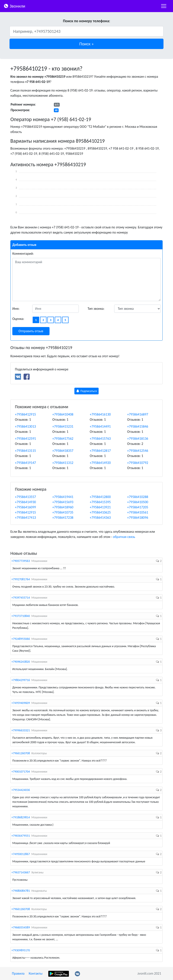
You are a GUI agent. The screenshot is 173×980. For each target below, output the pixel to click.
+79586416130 (100, 414)
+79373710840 (21, 616)
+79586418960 (63, 507)
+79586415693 (63, 502)
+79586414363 (100, 518)
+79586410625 (100, 512)
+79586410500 (138, 502)
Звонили (14, 6)
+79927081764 (21, 579)
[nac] (164, 6)
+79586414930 (25, 502)
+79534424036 (21, 790)
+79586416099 (25, 507)
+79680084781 (21, 891)
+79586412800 (100, 497)
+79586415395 (100, 502)
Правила (18, 973)
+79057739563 (21, 561)
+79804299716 (21, 680)
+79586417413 (25, 518)
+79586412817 (100, 451)
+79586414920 (100, 463)
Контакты (36, 973)
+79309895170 (21, 950)
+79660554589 (21, 927)
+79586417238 (63, 518)
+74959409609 (21, 703)
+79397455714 (21, 598)
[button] (86, 44)
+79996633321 (21, 730)
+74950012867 (21, 854)
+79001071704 (21, 772)
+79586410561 (138, 512)
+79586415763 (100, 439)
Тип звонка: (96, 309)
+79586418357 (63, 451)
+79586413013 (25, 426)
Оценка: (18, 319)
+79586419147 (25, 463)
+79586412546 (138, 451)
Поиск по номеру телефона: (86, 21)
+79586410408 (63, 414)
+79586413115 (25, 451)
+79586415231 (63, 426)
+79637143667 (21, 872)
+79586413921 (100, 507)
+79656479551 (21, 836)
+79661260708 (21, 753)
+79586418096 (138, 518)
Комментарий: (23, 254)
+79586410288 (138, 497)
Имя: (16, 309)
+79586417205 (138, 507)
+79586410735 (63, 512)
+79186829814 (21, 817)
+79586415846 (138, 426)
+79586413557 (25, 497)
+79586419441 (63, 497)
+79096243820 (21, 662)
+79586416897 (138, 414)
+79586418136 (138, 439)
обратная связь (124, 537)
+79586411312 (63, 463)
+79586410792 (138, 463)
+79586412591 (25, 439)
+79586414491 (100, 426)
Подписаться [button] (87, 391)
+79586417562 (63, 439)
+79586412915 (25, 414)
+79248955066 (21, 639)
